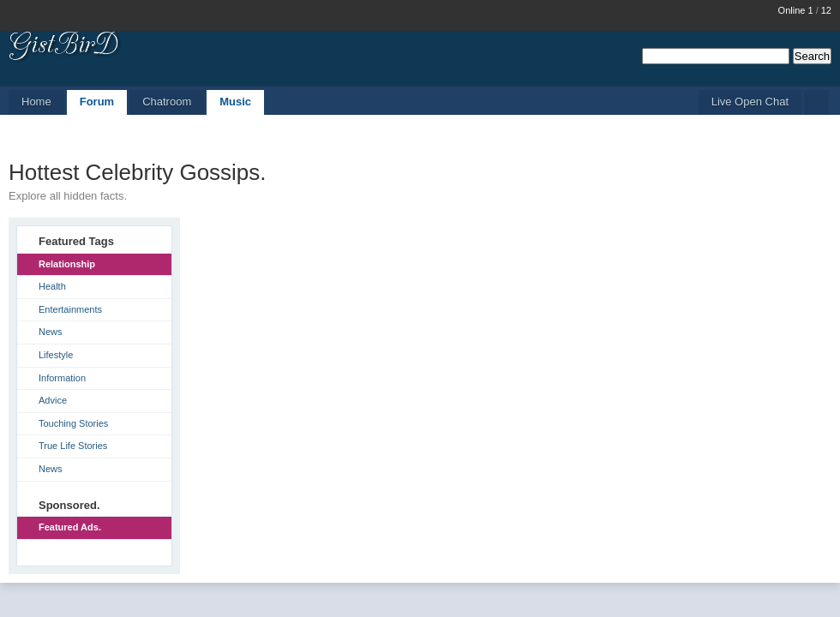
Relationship (67, 264)
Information (62, 378)
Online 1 (796, 10)
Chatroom (167, 102)
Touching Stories (73, 423)
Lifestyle (56, 355)
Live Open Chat (750, 102)
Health (52, 286)
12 (826, 10)
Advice (53, 400)
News (51, 332)
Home (36, 102)
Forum (97, 102)
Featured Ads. (70, 527)
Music (235, 102)
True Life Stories (73, 446)
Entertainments (70, 309)
